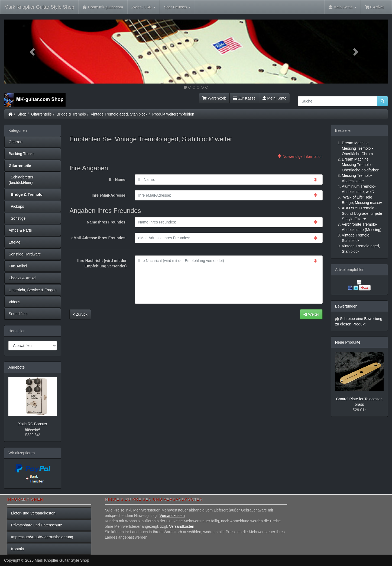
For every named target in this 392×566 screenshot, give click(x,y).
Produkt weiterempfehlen (173, 114)
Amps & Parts (20, 230)
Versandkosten (172, 516)
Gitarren (16, 142)
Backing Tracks (22, 154)
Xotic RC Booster (33, 424)
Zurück (80, 314)
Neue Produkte (348, 342)
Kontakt (17, 549)
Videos (14, 302)
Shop (22, 114)
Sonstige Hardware (25, 254)
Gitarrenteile (41, 114)
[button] (33, 52)
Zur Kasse (244, 98)
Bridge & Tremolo (71, 114)
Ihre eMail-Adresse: (109, 195)
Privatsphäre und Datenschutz (37, 525)
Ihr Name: (118, 180)
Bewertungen (346, 306)
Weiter (311, 314)
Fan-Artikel (18, 266)
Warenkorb (214, 98)
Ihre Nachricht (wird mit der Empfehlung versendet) (102, 263)
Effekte (14, 242)
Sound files (18, 314)
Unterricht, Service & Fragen (33, 290)
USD (144, 7)
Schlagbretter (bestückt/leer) (21, 180)
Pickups (16, 206)
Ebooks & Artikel (22, 278)
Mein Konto (275, 98)
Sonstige (17, 218)
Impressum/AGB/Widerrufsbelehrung (42, 537)
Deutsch (177, 7)
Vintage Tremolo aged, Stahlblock (119, 114)
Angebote (17, 367)
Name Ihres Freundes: (107, 222)
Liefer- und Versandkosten (33, 513)
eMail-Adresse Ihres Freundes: (99, 238)
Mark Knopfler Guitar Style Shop (39, 7)
